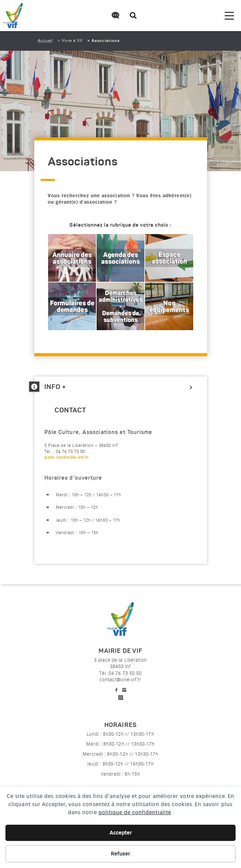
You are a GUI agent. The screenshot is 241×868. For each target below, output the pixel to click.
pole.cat (67, 457)
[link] (76, 457)
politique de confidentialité (135, 813)
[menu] (229, 16)
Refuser (120, 854)
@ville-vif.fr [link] (76, 457)
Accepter (121, 833)
